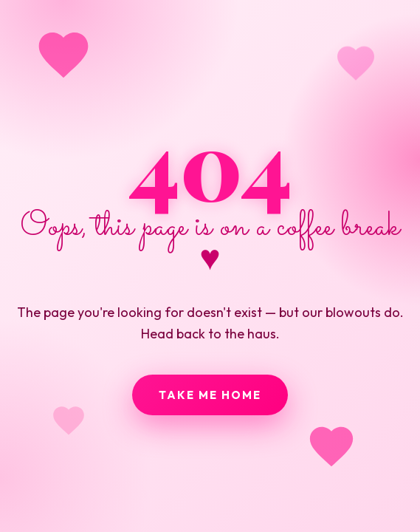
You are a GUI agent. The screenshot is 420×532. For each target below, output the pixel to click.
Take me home (210, 395)
